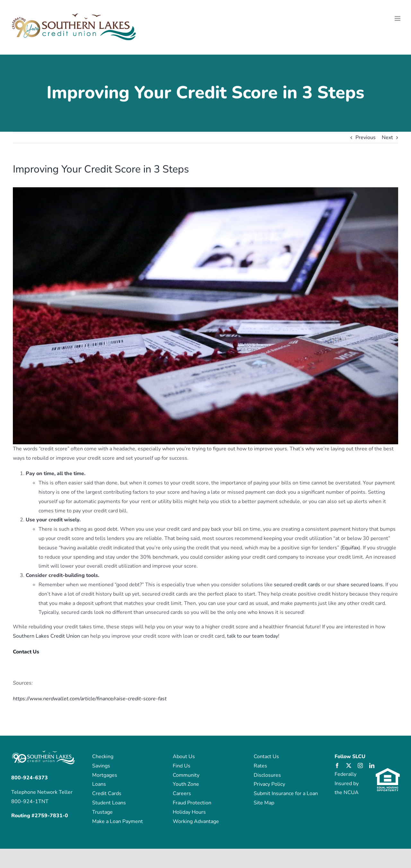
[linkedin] (372, 766)
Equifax (350, 548)
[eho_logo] (388, 771)
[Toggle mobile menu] (398, 18)
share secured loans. (360, 585)
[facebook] (337, 766)
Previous (366, 137)
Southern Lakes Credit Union (46, 636)
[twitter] (349, 766)
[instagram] (360, 766)
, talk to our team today (251, 636)
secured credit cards (297, 585)
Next (387, 137)
